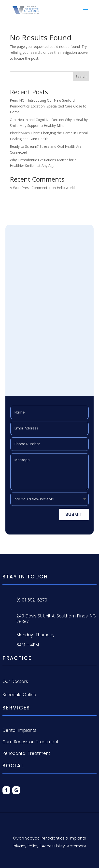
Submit (74, 514)
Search (81, 76)
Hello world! (66, 188)
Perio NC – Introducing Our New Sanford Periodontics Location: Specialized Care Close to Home (48, 106)
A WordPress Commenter (30, 188)
